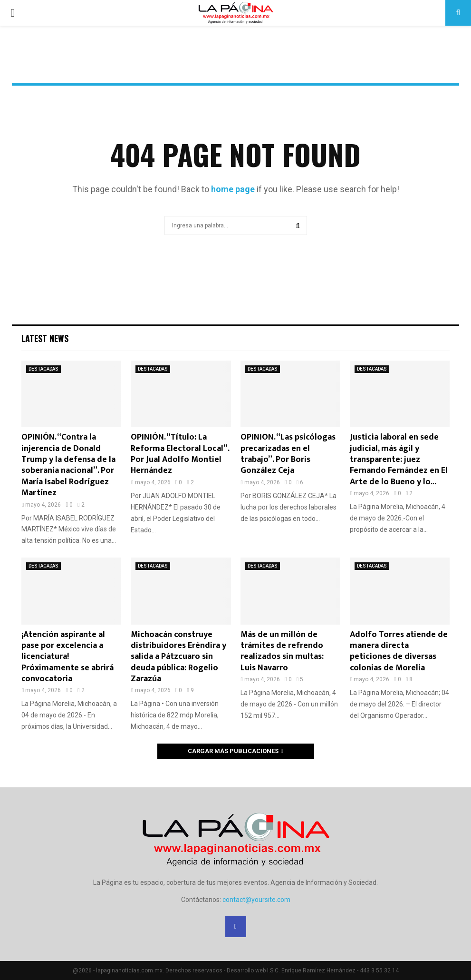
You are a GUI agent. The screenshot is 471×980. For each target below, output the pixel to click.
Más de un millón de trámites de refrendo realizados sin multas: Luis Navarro (282, 651)
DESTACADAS (43, 369)
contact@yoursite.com (256, 900)
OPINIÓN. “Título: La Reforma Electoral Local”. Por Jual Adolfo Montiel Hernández (180, 454)
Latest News (45, 338)
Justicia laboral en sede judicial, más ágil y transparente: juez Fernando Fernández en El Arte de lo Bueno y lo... (399, 460)
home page (233, 189)
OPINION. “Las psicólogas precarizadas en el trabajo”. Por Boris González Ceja (288, 454)
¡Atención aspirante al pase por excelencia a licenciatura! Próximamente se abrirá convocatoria (67, 657)
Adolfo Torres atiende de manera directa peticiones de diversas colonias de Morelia (399, 651)
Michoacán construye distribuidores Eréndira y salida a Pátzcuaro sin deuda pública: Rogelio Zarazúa (178, 657)
